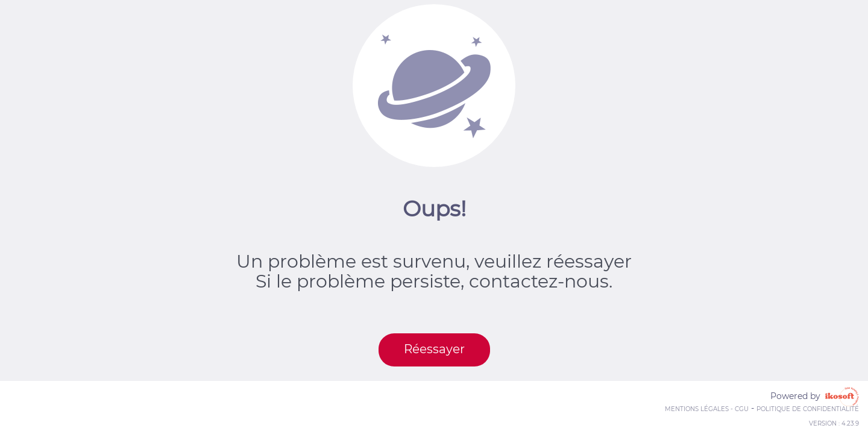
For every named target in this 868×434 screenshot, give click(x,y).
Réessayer (434, 349)
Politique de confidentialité (808, 409)
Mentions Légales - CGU (707, 409)
